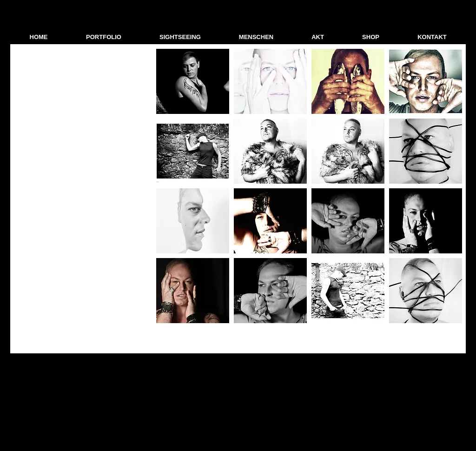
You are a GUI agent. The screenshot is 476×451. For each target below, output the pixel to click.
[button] (104, 37)
